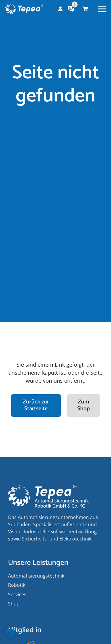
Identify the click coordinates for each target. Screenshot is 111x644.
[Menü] (102, 9)
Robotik (17, 585)
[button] (11, 633)
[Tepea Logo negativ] (24, 9)
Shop (14, 604)
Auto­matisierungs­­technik (36, 576)
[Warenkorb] (85, 9)
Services (17, 594)
